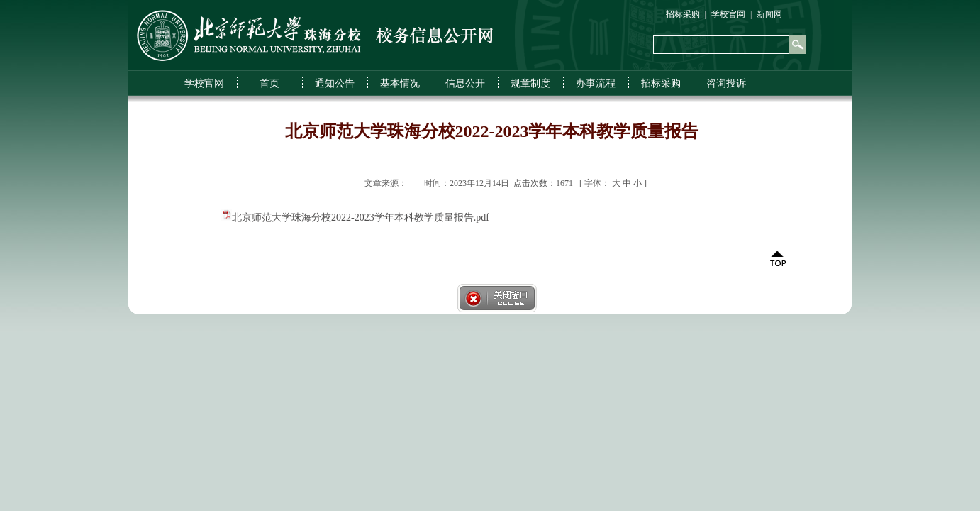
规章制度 (530, 83)
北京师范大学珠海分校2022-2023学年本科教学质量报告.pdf (361, 218)
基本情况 (400, 83)
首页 (269, 83)
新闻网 (769, 14)
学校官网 (728, 14)
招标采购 (683, 14)
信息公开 (465, 83)
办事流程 (596, 83)
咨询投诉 (726, 83)
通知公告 (335, 83)
